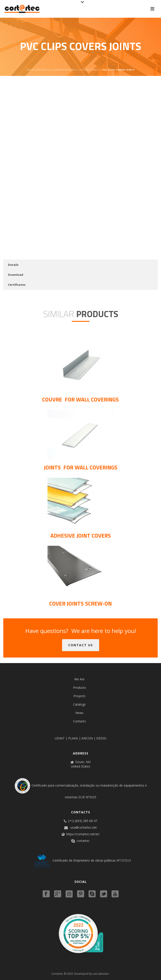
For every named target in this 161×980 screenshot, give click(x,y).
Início (30, 70)
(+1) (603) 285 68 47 (83, 821)
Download (16, 275)
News (79, 713)
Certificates (17, 285)
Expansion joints (66, 70)
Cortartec (57, 974)
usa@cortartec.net (84, 828)
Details (13, 265)
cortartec (83, 841)
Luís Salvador (101, 974)
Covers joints (90, 70)
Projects (80, 696)
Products (44, 70)
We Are (79, 679)
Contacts (80, 721)
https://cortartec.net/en (83, 834)
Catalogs (79, 704)
